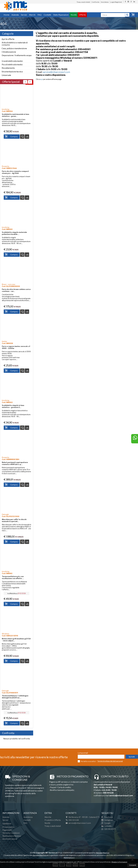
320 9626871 (109, 829)
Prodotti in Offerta (53, 820)
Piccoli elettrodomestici (12, 64)
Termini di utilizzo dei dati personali (110, 761)
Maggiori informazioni (119, 862)
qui (42, 79)
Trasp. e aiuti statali (83, 2)
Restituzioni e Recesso (12, 836)
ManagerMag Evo (103, 853)
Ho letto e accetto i (87, 761)
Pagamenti (7, 830)
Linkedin (107, 826)
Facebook (107, 817)
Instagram (107, 820)
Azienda (15, 15)
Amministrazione (10, 839)
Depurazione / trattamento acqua (17, 55)
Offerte (82, 15)
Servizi (24, 15)
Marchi (32, 15)
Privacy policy (8, 827)
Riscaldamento (8, 68)
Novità (74, 15)
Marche (48, 817)
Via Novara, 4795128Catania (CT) (83, 817)
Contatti (47, 15)
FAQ (39, 15)
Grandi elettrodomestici (12, 61)
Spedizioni (7, 823)
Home (6, 15)
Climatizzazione (9, 52)
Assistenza (105, 2)
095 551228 (108, 793)
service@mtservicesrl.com (56, 72)
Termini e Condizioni (11, 833)
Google (106, 823)
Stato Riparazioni (61, 15)
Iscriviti (132, 757)
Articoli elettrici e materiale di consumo (15, 44)
